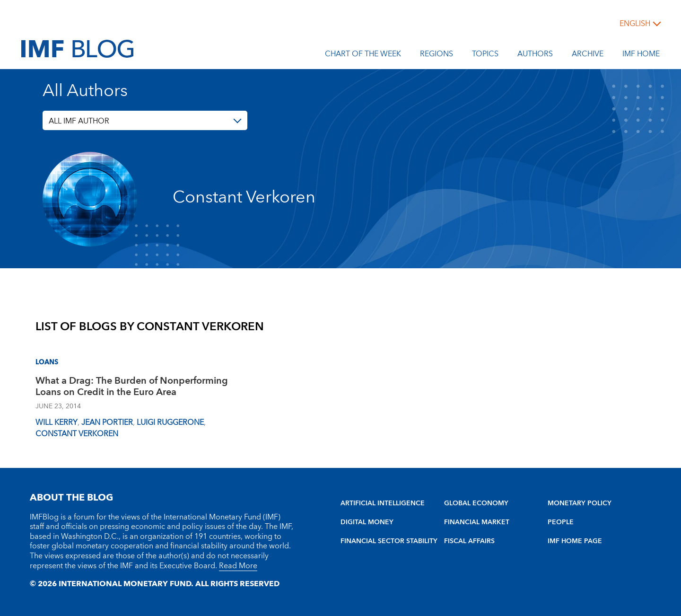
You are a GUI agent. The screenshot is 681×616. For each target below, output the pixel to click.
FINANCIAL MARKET (477, 522)
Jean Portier (107, 422)
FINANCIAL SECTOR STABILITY (389, 541)
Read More (238, 566)
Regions (437, 55)
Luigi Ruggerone (170, 422)
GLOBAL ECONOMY (476, 503)
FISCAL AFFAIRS (469, 541)
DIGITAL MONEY (367, 522)
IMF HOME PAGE (575, 541)
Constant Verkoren (78, 434)
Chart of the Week (363, 55)
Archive (588, 55)
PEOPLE (561, 522)
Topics (485, 55)
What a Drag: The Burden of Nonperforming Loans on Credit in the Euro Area (132, 388)
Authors (535, 55)
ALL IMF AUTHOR (79, 121)
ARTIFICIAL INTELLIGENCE (383, 503)
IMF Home (641, 55)
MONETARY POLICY (580, 503)
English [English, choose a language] (635, 24)
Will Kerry (57, 422)
